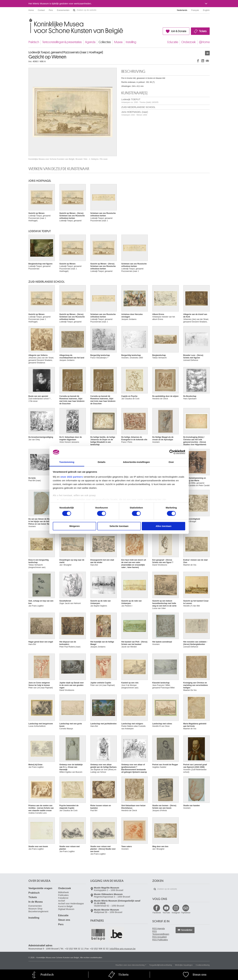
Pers (51, 10)
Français (195, 10)
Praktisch (34, 42)
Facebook (157, 913)
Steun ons (64, 920)
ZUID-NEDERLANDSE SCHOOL (138, 107)
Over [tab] (171, 462)
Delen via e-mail (207, 61)
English (206, 10)
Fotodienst (63, 898)
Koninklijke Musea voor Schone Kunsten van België (29, 20)
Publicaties (63, 895)
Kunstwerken (207, 53)
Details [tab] (102, 462)
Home (31, 10)
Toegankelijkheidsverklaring (161, 965)
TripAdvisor (186, 913)
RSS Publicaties (160, 940)
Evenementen (63, 10)
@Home (204, 42)
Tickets (203, 31)
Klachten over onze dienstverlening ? (131, 965)
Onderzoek (189, 42)
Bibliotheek (64, 892)
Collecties (105, 42)
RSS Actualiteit (160, 937)
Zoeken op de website (74, 10)
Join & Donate (179, 31)
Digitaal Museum (66, 909)
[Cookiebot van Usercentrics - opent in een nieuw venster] (172, 452)
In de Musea (36, 902)
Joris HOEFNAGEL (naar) (135, 113)
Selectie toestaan (119, 526)
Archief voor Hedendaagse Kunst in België (71, 905)
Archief (62, 901)
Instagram (176, 913)
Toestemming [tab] (67, 462)
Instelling (131, 42)
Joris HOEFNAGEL (40, 181)
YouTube (166, 913)
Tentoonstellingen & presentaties (62, 42)
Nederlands (182, 10)
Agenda (90, 42)
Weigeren (74, 526)
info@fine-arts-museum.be (123, 949)
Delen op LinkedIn (203, 61)
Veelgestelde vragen (40, 888)
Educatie (173, 42)
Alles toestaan (164, 526)
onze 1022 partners (72, 477)
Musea (118, 42)
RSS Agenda (159, 929)
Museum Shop (35, 909)
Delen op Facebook (198, 61)
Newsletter (187, 930)
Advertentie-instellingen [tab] (136, 462)
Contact (41, 10)
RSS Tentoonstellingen (161, 933)
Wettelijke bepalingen (184, 965)
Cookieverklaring (203, 965)
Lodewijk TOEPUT (140, 101)
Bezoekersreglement (38, 911)
